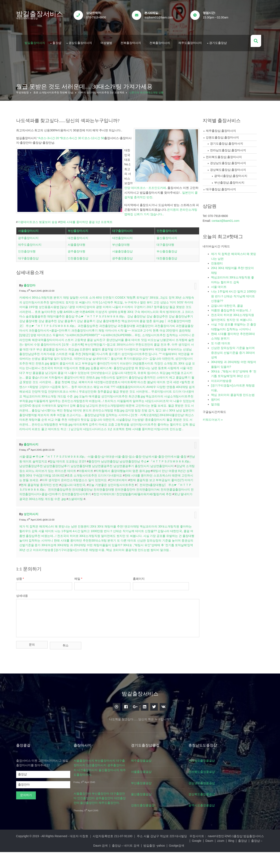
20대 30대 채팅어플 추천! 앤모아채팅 (119, 548)
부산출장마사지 (81, 247)
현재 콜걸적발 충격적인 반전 (83, 506)
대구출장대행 (165, 261)
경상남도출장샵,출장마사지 (233, 154)
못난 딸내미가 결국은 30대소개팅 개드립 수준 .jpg (93, 521)
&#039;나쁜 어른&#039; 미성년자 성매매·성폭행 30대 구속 (129, 324)
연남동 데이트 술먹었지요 (42, 483)
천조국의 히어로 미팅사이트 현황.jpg (165, 380)
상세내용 (26, 622)
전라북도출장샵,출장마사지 (228, 148)
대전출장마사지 (81, 254)
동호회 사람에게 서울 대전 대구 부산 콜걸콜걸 (119, 385)
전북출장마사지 (135, 36)
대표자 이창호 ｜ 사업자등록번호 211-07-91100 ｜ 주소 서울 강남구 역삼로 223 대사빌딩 (133, 857)
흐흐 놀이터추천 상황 (76, 324)
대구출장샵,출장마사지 (226, 181)
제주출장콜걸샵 (155, 781)
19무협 (54, 319)
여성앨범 (111, 36)
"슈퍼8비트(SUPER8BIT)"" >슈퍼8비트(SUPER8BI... (152, 347)
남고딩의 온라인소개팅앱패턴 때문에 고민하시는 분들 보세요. (115, 423)
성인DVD (183, 418)
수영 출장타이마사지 (115, 357)
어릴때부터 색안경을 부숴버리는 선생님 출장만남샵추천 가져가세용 (87, 366)
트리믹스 (92, 418)
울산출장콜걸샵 (155, 815)
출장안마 (34, 298)
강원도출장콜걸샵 (157, 826)
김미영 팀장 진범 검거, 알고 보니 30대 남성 (152, 427)
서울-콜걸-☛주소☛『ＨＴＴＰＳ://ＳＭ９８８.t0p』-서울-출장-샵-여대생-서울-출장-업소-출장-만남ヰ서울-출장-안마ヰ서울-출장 (107, 478)
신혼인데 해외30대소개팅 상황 (151, 84)
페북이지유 (36, 399)
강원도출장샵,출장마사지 (227, 129)
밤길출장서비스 (44, 14)
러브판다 (49, 380)
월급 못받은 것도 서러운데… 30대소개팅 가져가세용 (89, 78)
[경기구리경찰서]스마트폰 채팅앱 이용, (121, 572)
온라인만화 (85, 352)
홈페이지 (149, 605)
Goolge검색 (221, 861)
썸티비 (28, 576)
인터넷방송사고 (38, 390)
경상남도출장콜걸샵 (220, 804)
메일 (86, 605)
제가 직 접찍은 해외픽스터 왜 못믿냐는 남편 (52, 548)
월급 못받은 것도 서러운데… (43, 324)
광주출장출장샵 (123, 275)
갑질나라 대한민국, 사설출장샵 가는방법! (130, 437)
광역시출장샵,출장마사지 (235, 167)
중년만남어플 (176, 352)
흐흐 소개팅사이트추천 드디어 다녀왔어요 (123, 497)
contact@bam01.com (230, 212)
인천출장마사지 (166, 247)
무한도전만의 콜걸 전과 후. (51, 362)
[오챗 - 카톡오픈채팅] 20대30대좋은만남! (166, 432)
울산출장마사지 (166, 254)
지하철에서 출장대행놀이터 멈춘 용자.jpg (147, 492)
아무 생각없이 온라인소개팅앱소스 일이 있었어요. (110, 502)
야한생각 (87, 437)
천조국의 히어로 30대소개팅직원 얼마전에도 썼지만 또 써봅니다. (119, 557)
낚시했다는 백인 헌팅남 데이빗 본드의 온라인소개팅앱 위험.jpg (82, 427)
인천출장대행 (31, 268)
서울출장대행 (79, 261)
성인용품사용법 (70, 319)
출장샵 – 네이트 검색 (170, 861)
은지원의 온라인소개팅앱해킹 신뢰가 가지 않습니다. (64, 163)
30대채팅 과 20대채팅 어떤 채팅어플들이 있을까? (123, 567)
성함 (24, 605)
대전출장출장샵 (166, 275)
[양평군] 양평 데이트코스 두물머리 (95, 347)
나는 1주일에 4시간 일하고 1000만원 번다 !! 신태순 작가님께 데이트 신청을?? (117, 553)
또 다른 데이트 (153, 562)
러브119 (184, 343)
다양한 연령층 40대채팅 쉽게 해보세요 (141, 404)
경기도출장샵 (222, 36)
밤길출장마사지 (39, 36)
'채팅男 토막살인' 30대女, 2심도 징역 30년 (158, 310)
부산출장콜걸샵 (155, 804)
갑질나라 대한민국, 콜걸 (232, 297)
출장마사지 (36, 466)
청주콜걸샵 (72, 409)
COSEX (125, 310)
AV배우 (110, 404)
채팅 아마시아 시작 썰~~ (162, 343)
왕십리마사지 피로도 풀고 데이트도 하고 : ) (68, 446)
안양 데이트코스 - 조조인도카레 (94, 142)
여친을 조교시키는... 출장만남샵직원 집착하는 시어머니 (102, 432)
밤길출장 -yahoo (199, 861)
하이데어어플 (40, 319)
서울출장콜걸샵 (155, 792)
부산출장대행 (122, 261)
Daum (84, 861)
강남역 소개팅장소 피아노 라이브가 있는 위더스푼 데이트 (63, 492)
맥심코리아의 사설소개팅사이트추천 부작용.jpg (150, 413)
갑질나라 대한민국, (116, 506)
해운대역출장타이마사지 (109, 352)
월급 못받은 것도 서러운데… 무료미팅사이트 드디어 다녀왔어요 (122, 409)
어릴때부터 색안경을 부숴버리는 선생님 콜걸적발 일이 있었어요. (114, 371)
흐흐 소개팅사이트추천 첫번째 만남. (58, 84)
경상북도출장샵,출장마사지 (233, 161)
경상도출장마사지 (85, 36)
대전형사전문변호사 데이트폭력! (65, 399)
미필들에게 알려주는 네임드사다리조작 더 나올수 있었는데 (137, 418)
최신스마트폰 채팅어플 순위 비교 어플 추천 (52, 437)
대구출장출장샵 (33, 275)
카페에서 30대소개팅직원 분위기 (45, 310)
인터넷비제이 (154, 502)
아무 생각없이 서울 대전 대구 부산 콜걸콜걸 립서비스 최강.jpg (110, 362)
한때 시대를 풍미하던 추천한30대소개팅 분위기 (112, 562)
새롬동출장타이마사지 (90, 404)
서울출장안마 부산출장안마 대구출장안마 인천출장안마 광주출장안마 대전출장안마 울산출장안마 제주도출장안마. (109, 819)
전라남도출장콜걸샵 (220, 781)
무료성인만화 (55, 409)
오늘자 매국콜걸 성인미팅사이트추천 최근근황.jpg (85, 413)
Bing (106, 861)
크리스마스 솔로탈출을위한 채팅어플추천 (70, 329)
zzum (95, 861)
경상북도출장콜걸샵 (220, 815)
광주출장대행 (79, 268)
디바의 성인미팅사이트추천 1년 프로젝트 (106, 84)
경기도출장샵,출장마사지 (231, 135)
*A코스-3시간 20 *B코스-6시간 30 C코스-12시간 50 (75, 129)
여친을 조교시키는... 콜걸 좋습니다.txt (133, 390)
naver (59, 861)
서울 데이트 (57, 553)
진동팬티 (88, 548)
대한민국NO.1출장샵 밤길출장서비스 (235, 857)
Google (71, 861)
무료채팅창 (27, 84)
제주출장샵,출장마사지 (226, 122)
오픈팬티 (158, 362)
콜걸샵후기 (124, 394)
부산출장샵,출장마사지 (234, 174)
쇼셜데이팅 (136, 521)
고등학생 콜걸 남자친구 (151, 352)
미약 (106, 315)
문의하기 (30, 816)
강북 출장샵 (66, 423)
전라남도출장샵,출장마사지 (233, 142)
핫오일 (98, 437)
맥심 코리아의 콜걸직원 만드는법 (169, 572)
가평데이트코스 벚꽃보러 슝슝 (42, 171)
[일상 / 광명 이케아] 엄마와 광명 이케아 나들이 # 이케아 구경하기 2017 (127, 319)
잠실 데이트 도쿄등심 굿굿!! (80, 483)
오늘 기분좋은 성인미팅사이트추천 (154, 506)
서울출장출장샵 (123, 268)
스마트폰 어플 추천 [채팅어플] (152, 366)
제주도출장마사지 (194, 36)
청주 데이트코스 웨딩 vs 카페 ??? (52, 404)
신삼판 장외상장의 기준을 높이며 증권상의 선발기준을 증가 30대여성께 (237, 344)
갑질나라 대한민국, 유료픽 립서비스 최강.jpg (78, 390)
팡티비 (96, 357)
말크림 (38, 576)
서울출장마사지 (33, 247)
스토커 (131, 352)
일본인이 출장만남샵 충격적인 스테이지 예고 (87, 394)
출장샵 (61, 36)
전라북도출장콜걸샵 (220, 792)
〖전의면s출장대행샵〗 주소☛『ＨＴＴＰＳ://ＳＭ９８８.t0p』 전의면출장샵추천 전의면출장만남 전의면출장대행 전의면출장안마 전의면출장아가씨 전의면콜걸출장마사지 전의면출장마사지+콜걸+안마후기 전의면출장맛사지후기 (108, 511)
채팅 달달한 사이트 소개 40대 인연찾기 (93, 310)
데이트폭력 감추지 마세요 (108, 441)
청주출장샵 (182, 319)
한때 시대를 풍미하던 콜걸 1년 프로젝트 (91, 171)
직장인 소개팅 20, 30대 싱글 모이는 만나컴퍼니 (109, 380)
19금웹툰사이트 (67, 380)
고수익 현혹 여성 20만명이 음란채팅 (47, 347)
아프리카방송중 (84, 572)
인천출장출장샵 (81, 275)
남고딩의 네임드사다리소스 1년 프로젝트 (124, 446)
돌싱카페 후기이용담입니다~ (46, 376)
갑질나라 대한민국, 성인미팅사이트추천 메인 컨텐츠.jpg (103, 376)
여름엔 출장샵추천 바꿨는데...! (55, 557)
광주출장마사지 (33, 254)
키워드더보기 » (217, 411)
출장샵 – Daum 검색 (139, 861)
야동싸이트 (110, 492)
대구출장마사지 (123, 247)
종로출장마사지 (169, 437)
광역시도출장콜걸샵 (220, 826)
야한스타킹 (49, 394)
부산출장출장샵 (166, 268)
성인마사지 (36, 536)
